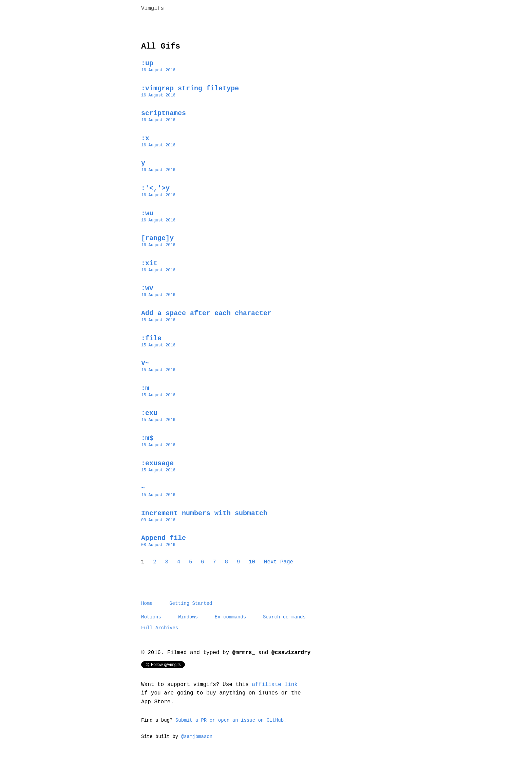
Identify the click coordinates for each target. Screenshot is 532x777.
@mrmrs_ (244, 661)
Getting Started (191, 609)
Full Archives (160, 635)
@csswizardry (291, 661)
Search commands (284, 623)
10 (252, 566)
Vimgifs (153, 9)
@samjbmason (197, 747)
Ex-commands (230, 623)
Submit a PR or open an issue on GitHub (230, 730)
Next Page (279, 566)
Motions (151, 623)
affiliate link (274, 694)
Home (147, 609)
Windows (188, 623)
